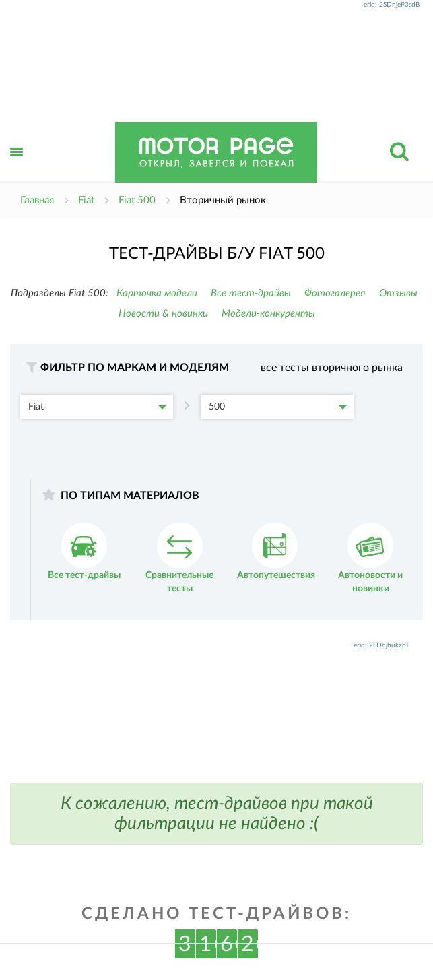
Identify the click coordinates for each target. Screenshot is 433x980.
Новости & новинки (163, 314)
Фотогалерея (335, 293)
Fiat (97, 407)
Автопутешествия (276, 551)
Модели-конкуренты (268, 314)
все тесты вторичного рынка (332, 368)
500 (278, 407)
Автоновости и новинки (370, 558)
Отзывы (398, 293)
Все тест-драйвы (251, 293)
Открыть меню (17, 167)
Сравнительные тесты (179, 558)
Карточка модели (157, 293)
